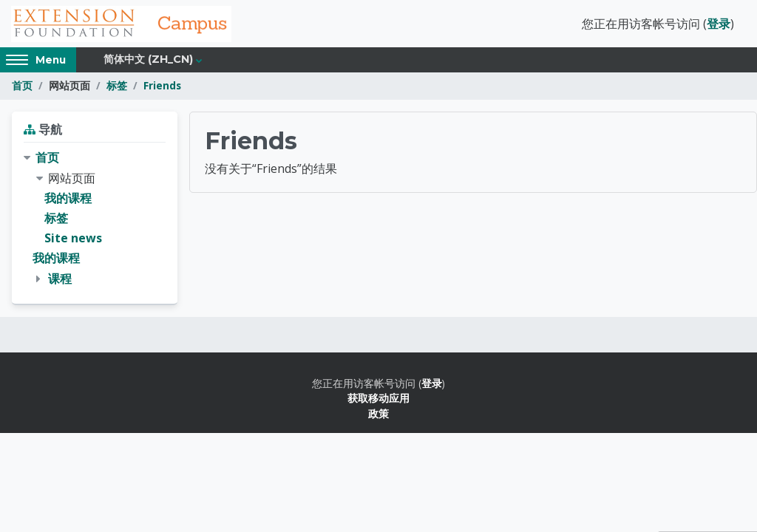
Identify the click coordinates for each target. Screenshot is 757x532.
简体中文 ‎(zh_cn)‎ (148, 61)
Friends (162, 87)
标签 (117, 87)
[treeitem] (95, 219)
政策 (378, 414)
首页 (22, 87)
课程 (60, 279)
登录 (719, 24)
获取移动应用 (378, 399)
